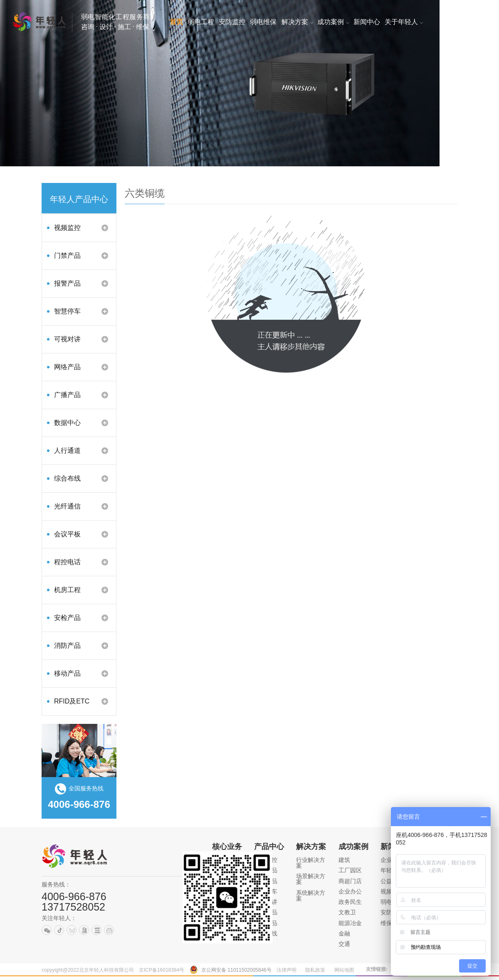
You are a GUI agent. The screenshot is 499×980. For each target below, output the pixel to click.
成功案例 (353, 847)
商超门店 (350, 881)
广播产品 (67, 395)
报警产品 (67, 283)
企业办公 (350, 891)
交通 (344, 944)
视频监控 (67, 228)
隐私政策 (315, 970)
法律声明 (287, 970)
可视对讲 (67, 339)
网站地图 (344, 970)
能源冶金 (350, 923)
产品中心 (269, 847)
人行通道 (67, 451)
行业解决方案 (311, 863)
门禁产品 (67, 255)
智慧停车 (67, 311)
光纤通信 (67, 506)
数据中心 (67, 423)
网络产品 (67, 367)
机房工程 (67, 590)
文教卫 (347, 912)
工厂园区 (350, 870)
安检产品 (67, 618)
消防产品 (67, 646)
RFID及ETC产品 (72, 704)
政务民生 (350, 902)
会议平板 (67, 534)
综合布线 (67, 478)
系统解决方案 (311, 896)
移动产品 (67, 673)
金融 (344, 933)
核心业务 (227, 847)
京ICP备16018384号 (162, 970)
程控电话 (67, 562)
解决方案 (311, 847)
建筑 (344, 860)
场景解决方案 (311, 879)
